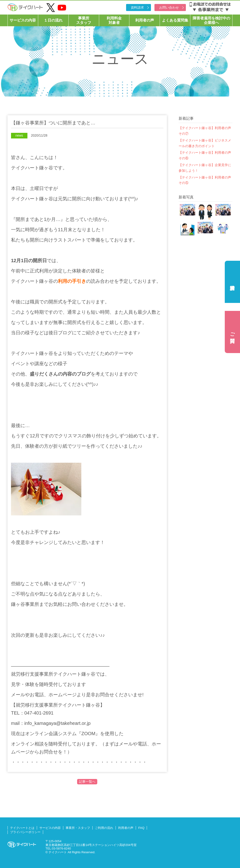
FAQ (141, 828)
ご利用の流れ (104, 828)
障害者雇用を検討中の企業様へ (211, 20)
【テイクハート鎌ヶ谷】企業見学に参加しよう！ (205, 168)
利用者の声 (145, 20)
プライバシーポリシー (25, 832)
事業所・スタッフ (78, 828)
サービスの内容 (23, 20)
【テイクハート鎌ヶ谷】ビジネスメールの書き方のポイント (205, 143)
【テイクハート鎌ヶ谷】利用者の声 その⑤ (206, 180)
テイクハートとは (22, 828)
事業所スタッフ (84, 20)
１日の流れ (53, 20)
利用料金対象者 (114, 20)
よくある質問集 (175, 20)
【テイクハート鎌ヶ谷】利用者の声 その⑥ (206, 155)
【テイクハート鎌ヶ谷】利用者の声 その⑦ (206, 131)
